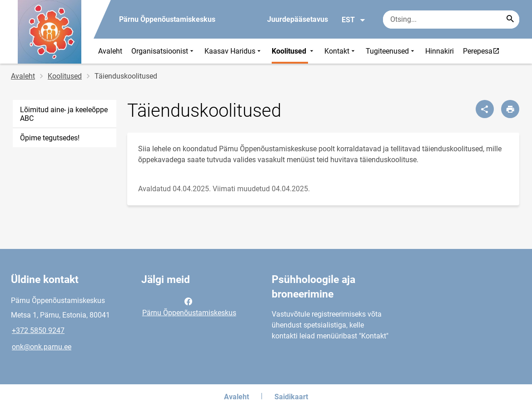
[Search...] (510, 20)
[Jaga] (485, 109)
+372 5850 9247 (38, 330)
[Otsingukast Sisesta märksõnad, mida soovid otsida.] (451, 20)
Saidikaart (291, 397)
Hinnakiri (440, 51)
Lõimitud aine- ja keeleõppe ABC (64, 114)
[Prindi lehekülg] (510, 109)
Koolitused (293, 51)
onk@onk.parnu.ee (42, 347)
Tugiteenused (391, 51)
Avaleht (110, 51)
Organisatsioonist (163, 51)
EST (354, 20)
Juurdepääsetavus (298, 19)
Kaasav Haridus (234, 51)
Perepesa (483, 51)
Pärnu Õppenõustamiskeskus (189, 306)
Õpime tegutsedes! (50, 138)
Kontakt (341, 51)
